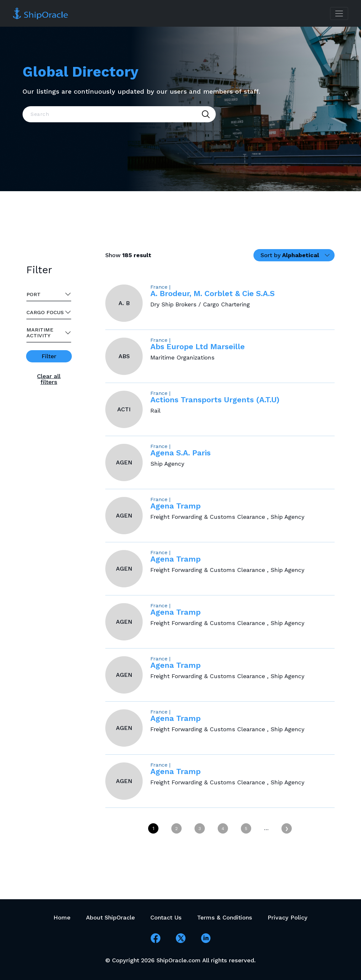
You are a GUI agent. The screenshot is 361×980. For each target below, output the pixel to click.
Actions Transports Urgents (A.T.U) (215, 400)
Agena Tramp (176, 506)
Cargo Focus (45, 312)
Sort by (290, 255)
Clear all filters (49, 379)
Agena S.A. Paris (180, 453)
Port (33, 294)
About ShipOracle (110, 917)
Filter (49, 356)
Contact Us (166, 917)
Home (62, 917)
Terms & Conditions (225, 917)
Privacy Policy (288, 917)
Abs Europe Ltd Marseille (198, 347)
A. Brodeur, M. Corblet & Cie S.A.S (213, 294)
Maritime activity (40, 333)
